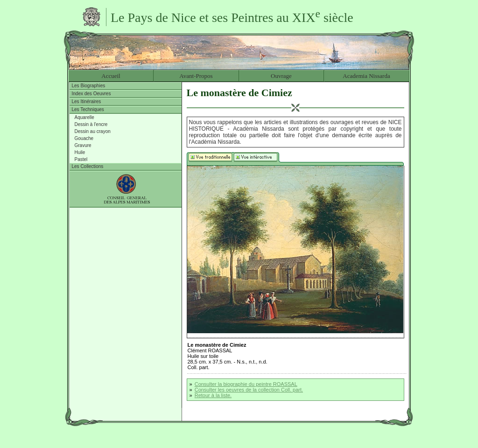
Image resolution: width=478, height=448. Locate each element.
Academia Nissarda (366, 76)
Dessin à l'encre (91, 124)
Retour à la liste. (213, 395)
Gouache (84, 138)
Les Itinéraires (87, 101)
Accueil (111, 76)
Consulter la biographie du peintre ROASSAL (246, 384)
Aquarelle (84, 117)
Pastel (81, 159)
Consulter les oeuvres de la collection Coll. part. (249, 390)
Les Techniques (88, 109)
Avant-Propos (196, 76)
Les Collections (88, 166)
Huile (80, 152)
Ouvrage (281, 76)
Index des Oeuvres (91, 94)
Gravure (83, 145)
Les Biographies (89, 86)
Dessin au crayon (93, 131)
